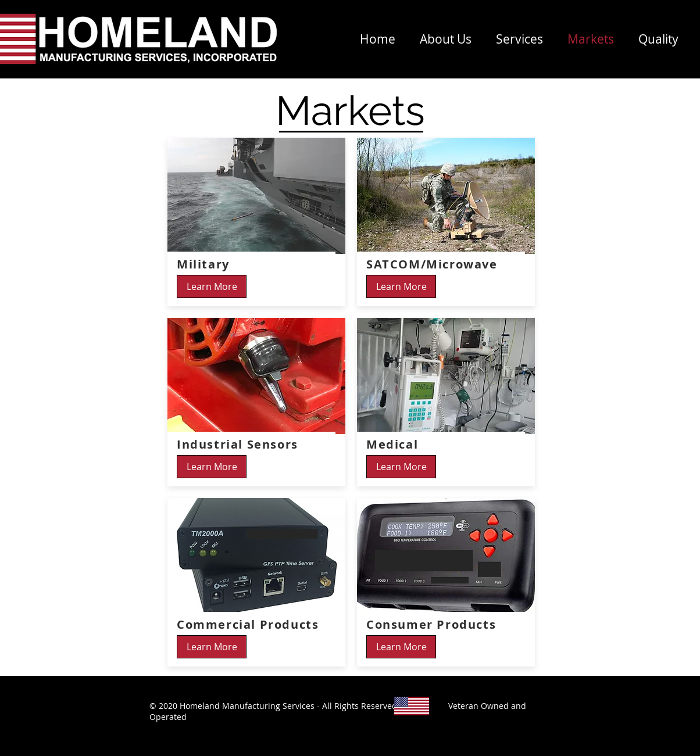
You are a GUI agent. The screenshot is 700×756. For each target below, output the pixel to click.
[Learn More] (212, 286)
